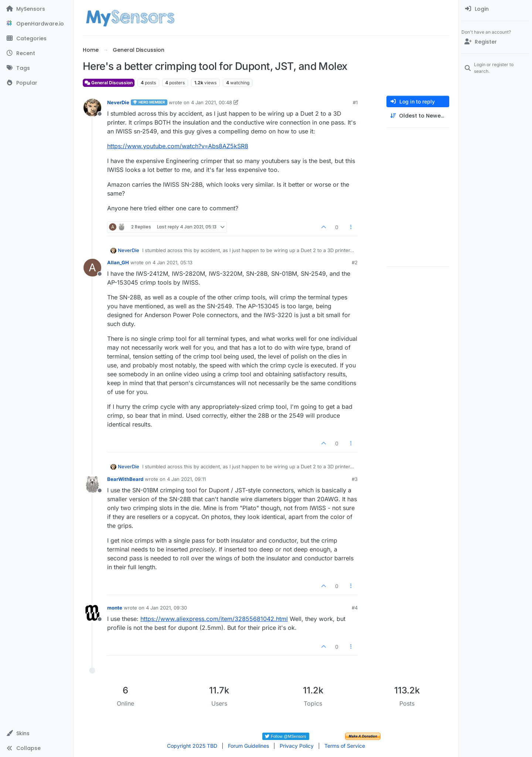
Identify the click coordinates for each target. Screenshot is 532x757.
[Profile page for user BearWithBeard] (92, 484)
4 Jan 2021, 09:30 (166, 608)
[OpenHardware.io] (37, 24)
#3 (355, 479)
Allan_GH (118, 262)
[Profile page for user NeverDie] (92, 108)
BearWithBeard (125, 479)
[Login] (495, 9)
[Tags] (37, 68)
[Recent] (37, 53)
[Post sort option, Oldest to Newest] (418, 116)
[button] (37, 733)
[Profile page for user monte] (92, 613)
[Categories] (37, 38)
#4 (355, 608)
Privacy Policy (297, 746)
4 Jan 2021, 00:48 (212, 102)
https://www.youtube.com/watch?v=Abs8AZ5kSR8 (178, 146)
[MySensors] (37, 9)
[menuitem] (495, 9)
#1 (355, 102)
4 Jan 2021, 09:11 (186, 479)
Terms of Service (345, 746)
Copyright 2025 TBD (192, 746)
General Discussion (109, 83)
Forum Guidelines (248, 746)
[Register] (495, 42)
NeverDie (118, 102)
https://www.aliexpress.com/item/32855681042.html (214, 619)
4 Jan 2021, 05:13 (173, 262)
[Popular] (37, 83)
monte (115, 608)
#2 (355, 262)
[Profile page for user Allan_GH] (92, 268)
